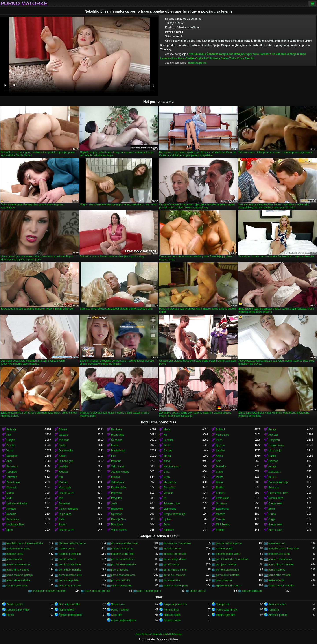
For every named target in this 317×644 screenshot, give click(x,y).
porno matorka (277, 570)
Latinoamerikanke (17, 503)
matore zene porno (122, 549)
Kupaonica (13, 519)
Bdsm (219, 482)
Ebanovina (222, 509)
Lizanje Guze (66, 493)
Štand (219, 472)
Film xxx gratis (172, 615)
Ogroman (117, 514)
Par (61, 477)
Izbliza (220, 477)
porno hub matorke (70, 570)
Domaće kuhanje (278, 482)
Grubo (272, 514)
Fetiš (62, 519)
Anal (191, 54)
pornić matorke (67, 559)
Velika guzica (119, 530)
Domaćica (169, 488)
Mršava (115, 477)
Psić (206, 58)
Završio (250, 58)
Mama (115, 445)
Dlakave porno (172, 620)
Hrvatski (11, 509)
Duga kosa (65, 514)
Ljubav (167, 519)
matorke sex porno (279, 554)
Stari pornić (223, 604)
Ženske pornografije (70, 615)
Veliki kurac (118, 466)
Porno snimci (171, 610)
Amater (273, 466)
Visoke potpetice (68, 509)
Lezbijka (64, 466)
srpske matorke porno (229, 586)
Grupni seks (251, 54)
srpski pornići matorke (281, 586)
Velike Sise (222, 435)
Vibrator (168, 493)
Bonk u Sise (275, 530)
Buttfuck (221, 429)
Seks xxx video (277, 604)
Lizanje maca (276, 445)
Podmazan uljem (278, 493)
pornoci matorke (121, 580)
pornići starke (171, 564)
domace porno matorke (177, 543)
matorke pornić (225, 549)
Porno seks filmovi (227, 610)
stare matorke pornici (97, 591)
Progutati (116, 498)
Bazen (63, 525)
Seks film (117, 615)
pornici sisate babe (70, 564)
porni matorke (14, 559)
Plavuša (273, 435)
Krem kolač (223, 498)
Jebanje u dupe (296, 54)
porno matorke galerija (19, 575)
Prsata (272, 429)
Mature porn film (226, 615)
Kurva (167, 461)
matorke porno (15, 554)
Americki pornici (278, 615)
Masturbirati (118, 451)
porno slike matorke (228, 575)
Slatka (225, 58)
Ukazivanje (275, 451)
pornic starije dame (175, 559)
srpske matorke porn (176, 586)
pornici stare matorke (123, 564)
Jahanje (281, 54)
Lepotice (166, 58)
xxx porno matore (252, 591)
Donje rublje (66, 451)
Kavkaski (12, 488)
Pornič (10, 615)
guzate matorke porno (229, 543)
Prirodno (116, 461)
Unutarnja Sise (15, 525)
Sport (10, 530)
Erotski (220, 530)
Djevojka (221, 466)
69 (165, 498)
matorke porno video (228, 554)
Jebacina (274, 610)
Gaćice (272, 456)
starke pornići (198, 591)
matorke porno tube (175, 554)
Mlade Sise (118, 435)
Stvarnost (64, 503)
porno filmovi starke (18, 570)
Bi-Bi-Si (273, 477)
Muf (61, 498)
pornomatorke (172, 580)
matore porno (67, 549)
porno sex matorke (174, 575)
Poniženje (117, 525)
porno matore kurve (227, 570)
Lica (175, 58)
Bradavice (117, 509)
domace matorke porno (125, 543)
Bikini (272, 509)
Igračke (220, 451)
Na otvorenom (172, 466)
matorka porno (197, 63)
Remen (63, 482)
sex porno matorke (70, 586)
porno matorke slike (70, 575)
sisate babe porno (122, 586)
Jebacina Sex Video (18, 610)
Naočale (11, 514)
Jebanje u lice (172, 503)
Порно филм (66, 610)
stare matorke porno (149, 591)
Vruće (241, 58)
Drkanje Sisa (119, 519)
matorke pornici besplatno (283, 549)
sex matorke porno (17, 586)
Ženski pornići (15, 604)
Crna (166, 472)
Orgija (199, 58)
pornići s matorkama (280, 559)
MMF (9, 498)
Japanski (12, 472)
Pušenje (215, 58)
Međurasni (275, 472)
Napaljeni (12, 456)
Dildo (167, 477)
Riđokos (64, 472)
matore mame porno (18, 549)
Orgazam (221, 503)
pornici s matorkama (18, 564)
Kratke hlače (119, 488)
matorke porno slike (123, 554)
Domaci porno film (69, 604)
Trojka (167, 456)
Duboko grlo (66, 461)
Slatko (62, 456)
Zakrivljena (118, 482)
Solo (219, 461)
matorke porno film (70, 554)
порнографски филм (124, 620)
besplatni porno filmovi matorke (25, 543)
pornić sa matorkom (123, 559)
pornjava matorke (226, 564)
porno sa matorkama (123, 575)
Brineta (63, 429)
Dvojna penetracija (231, 54)
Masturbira (170, 482)
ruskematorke (276, 580)
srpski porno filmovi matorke (49, 591)
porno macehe (120, 570)
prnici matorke (224, 580)
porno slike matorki (279, 575)
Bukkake (200, 54)
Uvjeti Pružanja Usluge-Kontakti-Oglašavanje (158, 634)
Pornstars (12, 466)
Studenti (221, 493)
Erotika (220, 488)
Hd (273, 54)
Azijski (220, 456)
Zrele (167, 525)
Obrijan (190, 58)
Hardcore (265, 54)
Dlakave (273, 461)
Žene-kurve (13, 482)
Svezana (274, 488)
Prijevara (116, 493)
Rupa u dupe (276, 498)
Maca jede (65, 488)
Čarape (168, 451)
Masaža (221, 514)
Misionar (64, 440)
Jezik (114, 503)
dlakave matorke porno (72, 543)
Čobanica (212, 54)
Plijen (219, 440)
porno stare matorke (18, 580)
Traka (233, 58)
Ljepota (220, 445)
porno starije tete (69, 580)
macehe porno (277, 543)
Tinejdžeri (274, 440)
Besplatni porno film (175, 604)
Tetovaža (12, 477)
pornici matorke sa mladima (232, 559)
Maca (181, 58)
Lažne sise (170, 509)
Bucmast (169, 530)
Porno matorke (24, 4)
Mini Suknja (223, 525)
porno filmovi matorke (281, 564)
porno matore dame (175, 570)
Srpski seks (118, 604)
